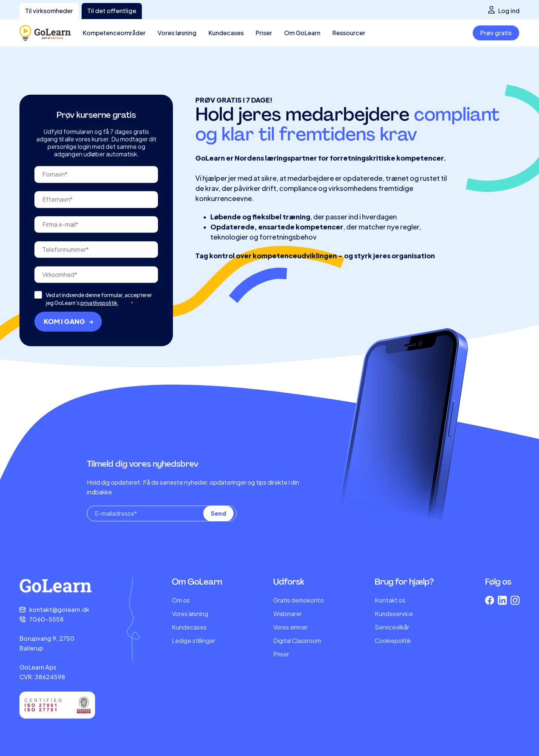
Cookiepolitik (393, 641)
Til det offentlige (112, 11)
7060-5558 (46, 619)
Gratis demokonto (299, 600)
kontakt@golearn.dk (59, 609)
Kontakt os (390, 600)
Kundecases (189, 627)
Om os (181, 600)
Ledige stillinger (194, 641)
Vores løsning (190, 614)
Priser (281, 654)
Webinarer (287, 614)
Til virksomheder (49, 11)
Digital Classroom (297, 641)
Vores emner (290, 627)
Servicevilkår (392, 627)
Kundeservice (394, 614)
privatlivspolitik (99, 329)
